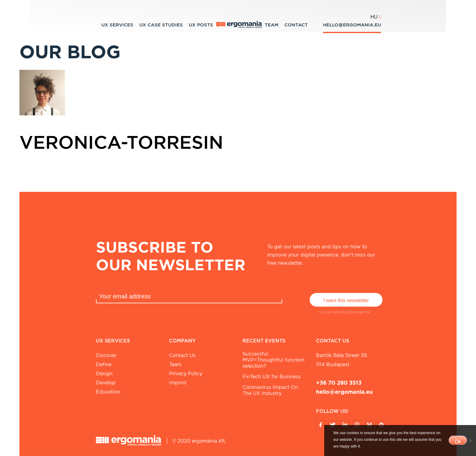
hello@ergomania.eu (352, 25)
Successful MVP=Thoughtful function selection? (274, 360)
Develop (106, 383)
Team (272, 25)
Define (104, 364)
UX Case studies (161, 25)
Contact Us (182, 355)
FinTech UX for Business (272, 377)
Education (108, 392)
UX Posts (201, 25)
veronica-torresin (121, 142)
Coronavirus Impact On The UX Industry (270, 390)
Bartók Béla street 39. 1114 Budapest (342, 360)
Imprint (178, 383)
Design (104, 374)
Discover (106, 355)
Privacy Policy (186, 374)
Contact (296, 25)
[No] (471, 441)
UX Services (117, 25)
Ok (458, 442)
